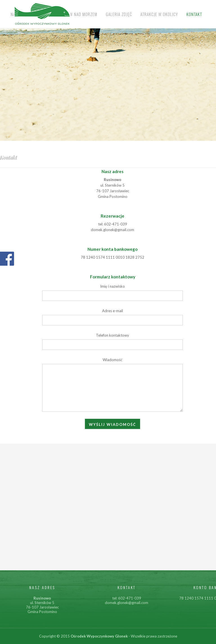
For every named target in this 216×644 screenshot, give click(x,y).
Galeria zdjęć (119, 14)
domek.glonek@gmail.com (127, 603)
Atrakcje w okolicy (159, 14)
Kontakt (194, 14)
